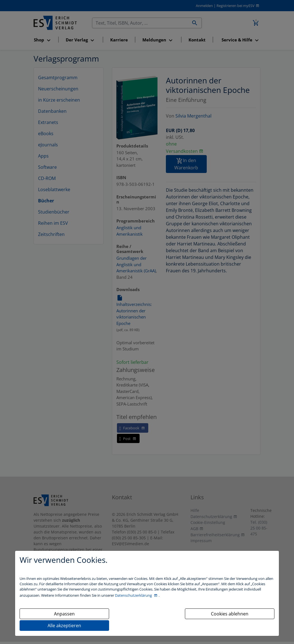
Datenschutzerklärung (134, 595)
